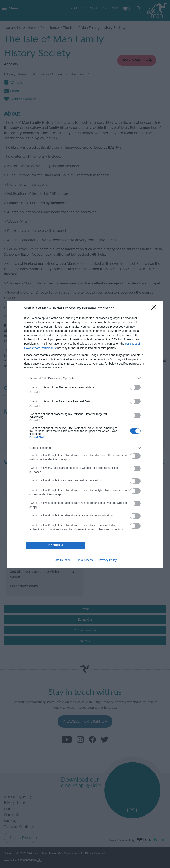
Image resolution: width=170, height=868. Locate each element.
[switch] (135, 387)
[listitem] (85, 378)
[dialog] (85, 434)
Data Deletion (62, 560)
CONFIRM (56, 545)
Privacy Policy (108, 560)
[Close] (155, 308)
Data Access (85, 560)
